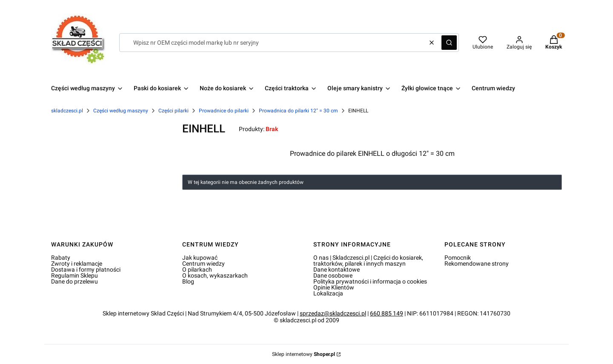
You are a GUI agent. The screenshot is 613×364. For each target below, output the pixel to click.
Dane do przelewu (74, 281)
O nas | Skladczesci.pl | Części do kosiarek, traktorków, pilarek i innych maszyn (368, 261)
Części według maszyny (121, 111)
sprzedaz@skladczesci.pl (333, 313)
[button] (449, 43)
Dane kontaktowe (337, 269)
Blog (188, 281)
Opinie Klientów (334, 287)
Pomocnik (458, 258)
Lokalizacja (328, 293)
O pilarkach (197, 269)
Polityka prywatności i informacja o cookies (370, 281)
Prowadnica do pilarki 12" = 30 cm (298, 111)
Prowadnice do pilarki (224, 111)
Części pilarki (173, 111)
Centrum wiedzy (203, 264)
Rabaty (61, 258)
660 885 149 (387, 313)
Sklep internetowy (304, 354)
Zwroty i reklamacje (77, 264)
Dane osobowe (333, 275)
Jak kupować (200, 258)
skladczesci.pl (67, 111)
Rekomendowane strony (477, 264)
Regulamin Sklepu (74, 275)
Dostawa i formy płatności (86, 269)
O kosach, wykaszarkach (215, 275)
